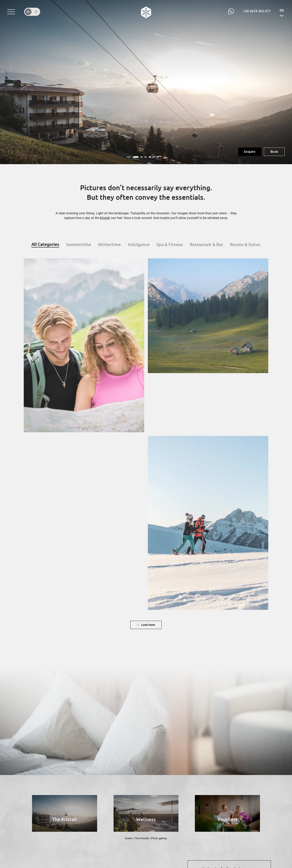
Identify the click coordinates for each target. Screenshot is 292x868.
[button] (11, 12)
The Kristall (142, 838)
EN (282, 10)
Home (129, 838)
